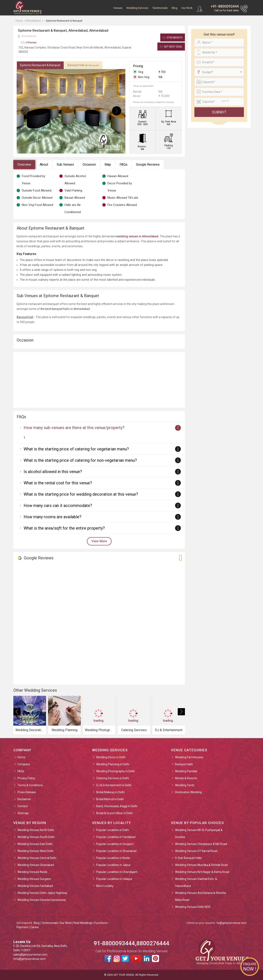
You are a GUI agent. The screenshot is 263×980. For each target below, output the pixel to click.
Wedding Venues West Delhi (35, 851)
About (44, 164)
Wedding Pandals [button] (186, 771)
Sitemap (23, 813)
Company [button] (24, 764)
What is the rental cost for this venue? (58, 483)
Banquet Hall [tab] (83, 65)
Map (108, 164)
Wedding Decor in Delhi (111, 757)
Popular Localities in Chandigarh (117, 872)
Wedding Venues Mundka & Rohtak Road (201, 865)
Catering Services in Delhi (112, 778)
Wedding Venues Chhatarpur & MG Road (201, 844)
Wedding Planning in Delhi (113, 764)
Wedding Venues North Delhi (36, 830)
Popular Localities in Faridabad (116, 837)
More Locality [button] (105, 886)
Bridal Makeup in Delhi (110, 792)
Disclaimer (24, 799)
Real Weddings (83, 923)
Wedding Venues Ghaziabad (36, 865)
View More (99, 541)
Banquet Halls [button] (184, 764)
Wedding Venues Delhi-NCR (193, 907)
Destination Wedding (188, 792)
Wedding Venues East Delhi (35, 844)
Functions (101, 923)
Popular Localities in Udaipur (114, 879)
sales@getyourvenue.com (30, 955)
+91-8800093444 (225, 6)
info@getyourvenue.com (29, 959)
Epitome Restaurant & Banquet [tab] (40, 65)
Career (35, 927)
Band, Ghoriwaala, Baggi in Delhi (117, 806)
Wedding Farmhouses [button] (189, 757)
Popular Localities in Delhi (112, 830)
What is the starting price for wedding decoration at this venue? (81, 494)
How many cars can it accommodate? (58, 506)
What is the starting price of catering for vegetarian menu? (76, 449)
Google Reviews (148, 164)
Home (21, 757)
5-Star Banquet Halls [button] (188, 858)
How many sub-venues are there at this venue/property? (74, 428)
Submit (219, 112)
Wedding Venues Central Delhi (37, 858)
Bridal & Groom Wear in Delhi (114, 813)
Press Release (27, 792)
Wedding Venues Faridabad (35, 886)
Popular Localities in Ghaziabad (116, 851)
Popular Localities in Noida (113, 858)
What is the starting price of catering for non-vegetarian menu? (80, 460)
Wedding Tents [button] (185, 785)
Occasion (89, 164)
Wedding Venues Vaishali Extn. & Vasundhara (196, 882)
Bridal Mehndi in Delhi (110, 799)
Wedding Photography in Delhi (115, 771)
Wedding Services (137, 8)
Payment (22, 927)
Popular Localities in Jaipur (113, 865)
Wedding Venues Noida (32, 872)
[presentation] (25, 111)
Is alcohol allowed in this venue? (53, 472)
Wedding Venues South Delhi (36, 837)
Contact (23, 806)
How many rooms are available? (52, 517)
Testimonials (160, 8)
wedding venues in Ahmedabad (137, 236)
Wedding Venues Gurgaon (34, 879)
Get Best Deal (171, 47)
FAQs (123, 164)
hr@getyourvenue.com (232, 923)
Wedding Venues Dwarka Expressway (42, 900)
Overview (24, 164)
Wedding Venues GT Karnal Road (196, 851)
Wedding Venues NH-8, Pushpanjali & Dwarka (199, 833)
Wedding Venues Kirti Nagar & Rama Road (202, 872)
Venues (118, 8)
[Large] (219, 102)
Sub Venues (65, 164)
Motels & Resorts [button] (186, 778)
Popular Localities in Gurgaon (115, 844)
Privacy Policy (26, 778)
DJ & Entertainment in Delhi (114, 785)
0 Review (29, 42)
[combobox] (219, 72)
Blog (175, 8)
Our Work (187, 8)
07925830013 (173, 38)
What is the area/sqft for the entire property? (64, 528)
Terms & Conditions (30, 785)
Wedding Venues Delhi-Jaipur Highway (42, 893)
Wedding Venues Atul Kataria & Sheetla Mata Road (200, 896)
